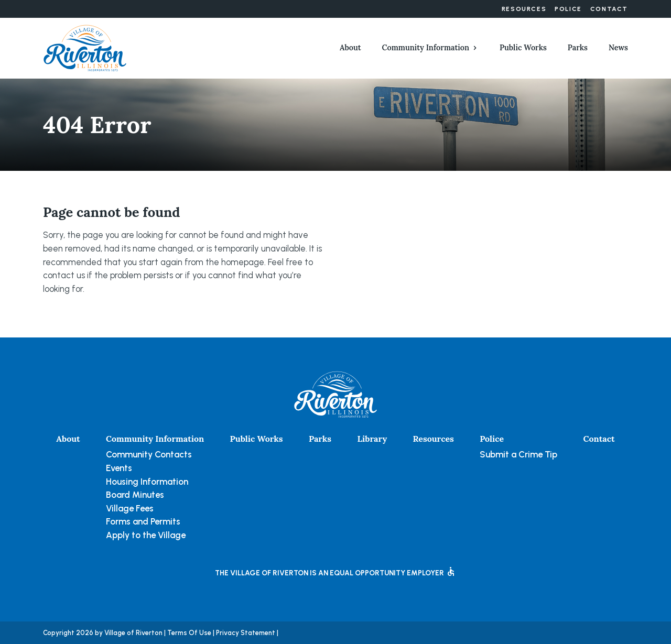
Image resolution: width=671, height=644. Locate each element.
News (618, 48)
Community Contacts (149, 454)
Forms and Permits (143, 521)
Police (568, 9)
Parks (578, 48)
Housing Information (147, 482)
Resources (524, 9)
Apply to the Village (146, 535)
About (350, 48)
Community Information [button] (426, 48)
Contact (609, 9)
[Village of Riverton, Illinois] (85, 47)
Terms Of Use (189, 633)
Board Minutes (135, 495)
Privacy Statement (246, 633)
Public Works (523, 48)
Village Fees (130, 508)
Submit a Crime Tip (518, 454)
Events (119, 468)
